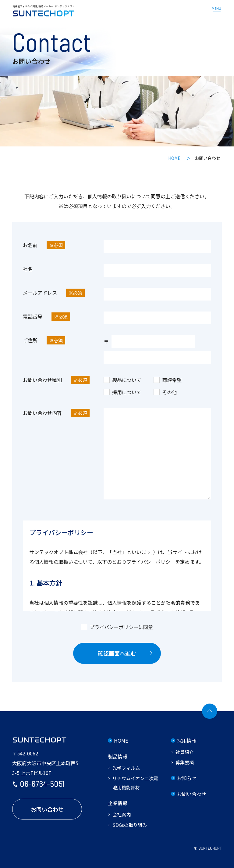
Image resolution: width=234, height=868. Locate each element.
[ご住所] (157, 358)
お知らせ (187, 778)
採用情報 (187, 740)
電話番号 (46, 317)
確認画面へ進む (117, 653)
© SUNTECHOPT (208, 848)
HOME (121, 740)
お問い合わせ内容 (56, 413)
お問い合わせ (47, 809)
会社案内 (122, 814)
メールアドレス (54, 293)
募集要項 (185, 762)
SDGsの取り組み (130, 825)
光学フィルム (126, 768)
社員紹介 (185, 752)
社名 (28, 269)
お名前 (44, 245)
